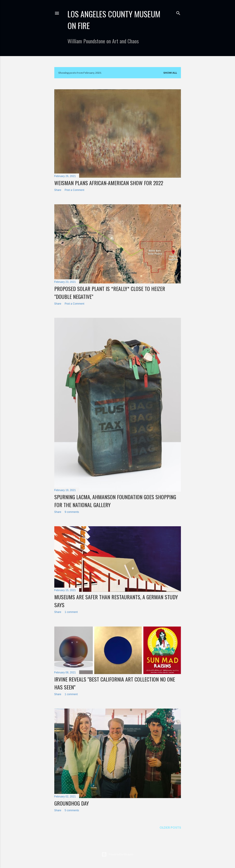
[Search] (178, 12)
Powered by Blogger (117, 854)
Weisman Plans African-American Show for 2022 (109, 183)
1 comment (71, 612)
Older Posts (170, 827)
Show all (170, 73)
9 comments (72, 512)
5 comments (72, 810)
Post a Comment (74, 190)
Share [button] (58, 190)
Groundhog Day (72, 803)
